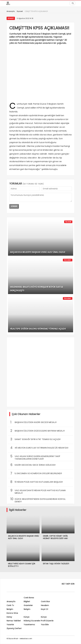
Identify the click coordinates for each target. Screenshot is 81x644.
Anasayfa (11, 601)
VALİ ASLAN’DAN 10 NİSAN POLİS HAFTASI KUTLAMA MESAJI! (38, 491)
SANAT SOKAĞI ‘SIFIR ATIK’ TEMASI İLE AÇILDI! (36, 439)
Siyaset (11, 18)
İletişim (10, 609)
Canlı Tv (10, 605)
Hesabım (45, 605)
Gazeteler (28, 605)
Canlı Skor (45, 601)
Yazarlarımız (29, 625)
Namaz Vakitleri (14, 621)
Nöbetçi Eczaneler (32, 621)
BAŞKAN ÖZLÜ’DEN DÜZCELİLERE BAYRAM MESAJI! (38, 431)
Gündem (68, 260)
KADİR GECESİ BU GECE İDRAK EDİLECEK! (33, 465)
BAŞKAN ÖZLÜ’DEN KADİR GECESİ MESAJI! (34, 422)
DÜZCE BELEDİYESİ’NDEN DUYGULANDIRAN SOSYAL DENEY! (38, 500)
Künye (27, 617)
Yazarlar (10, 625)
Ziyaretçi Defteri (14, 628)
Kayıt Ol (44, 609)
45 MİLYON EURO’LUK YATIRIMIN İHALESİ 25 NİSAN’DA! (39, 448)
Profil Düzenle (47, 621)
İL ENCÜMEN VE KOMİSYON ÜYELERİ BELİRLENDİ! (36, 473)
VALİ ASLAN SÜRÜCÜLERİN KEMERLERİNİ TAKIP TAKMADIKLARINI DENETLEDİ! (35, 457)
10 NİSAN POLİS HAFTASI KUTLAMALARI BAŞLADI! (37, 482)
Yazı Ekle (45, 625)
